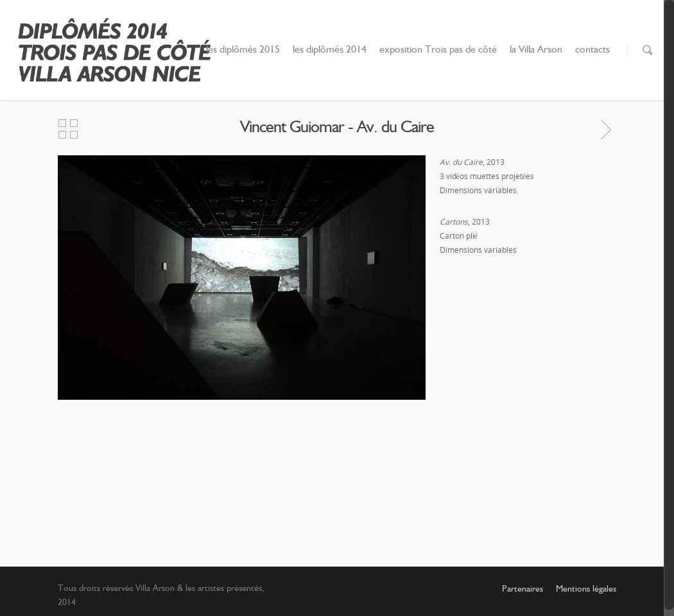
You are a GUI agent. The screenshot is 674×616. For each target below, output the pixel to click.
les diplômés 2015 (243, 50)
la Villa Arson (536, 50)
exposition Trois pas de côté (438, 50)
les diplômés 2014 (330, 50)
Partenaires (523, 589)
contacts (592, 50)
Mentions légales (586, 589)
